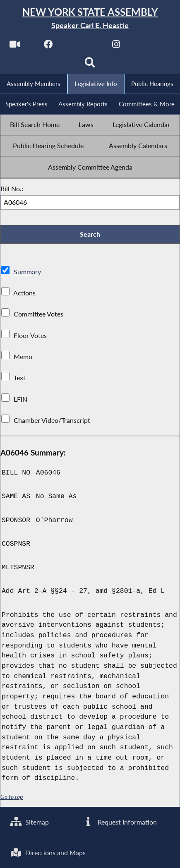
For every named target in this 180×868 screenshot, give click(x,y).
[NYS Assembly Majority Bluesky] (150, 46)
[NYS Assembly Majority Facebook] (49, 46)
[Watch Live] (15, 46)
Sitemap (30, 822)
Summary (27, 272)
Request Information (119, 822)
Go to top (12, 797)
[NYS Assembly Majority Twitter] (83, 46)
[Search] (90, 65)
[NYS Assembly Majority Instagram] (116, 46)
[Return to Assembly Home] (90, 18)
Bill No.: (12, 188)
